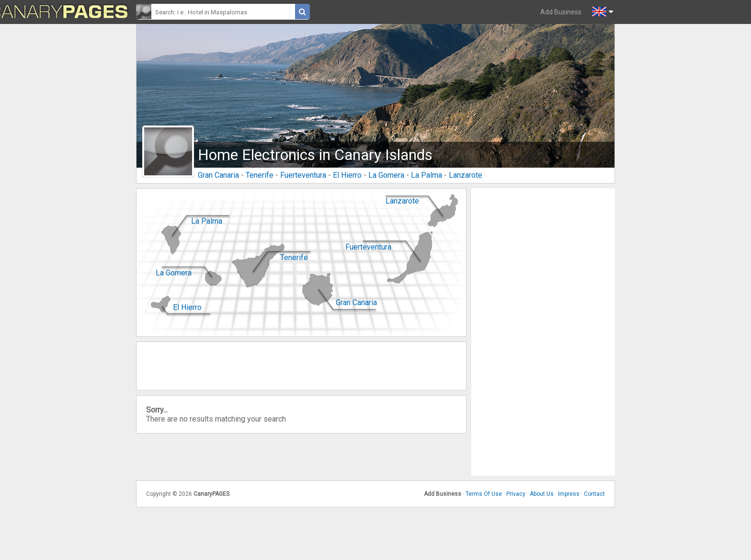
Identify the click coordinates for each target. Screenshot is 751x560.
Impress (569, 494)
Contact (594, 494)
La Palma (427, 175)
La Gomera (386, 175)
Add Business (561, 12)
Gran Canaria (218, 175)
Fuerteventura (303, 175)
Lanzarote (466, 175)
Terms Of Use (484, 494)
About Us (542, 494)
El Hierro (347, 175)
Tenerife (260, 175)
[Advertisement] (543, 332)
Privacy (516, 494)
